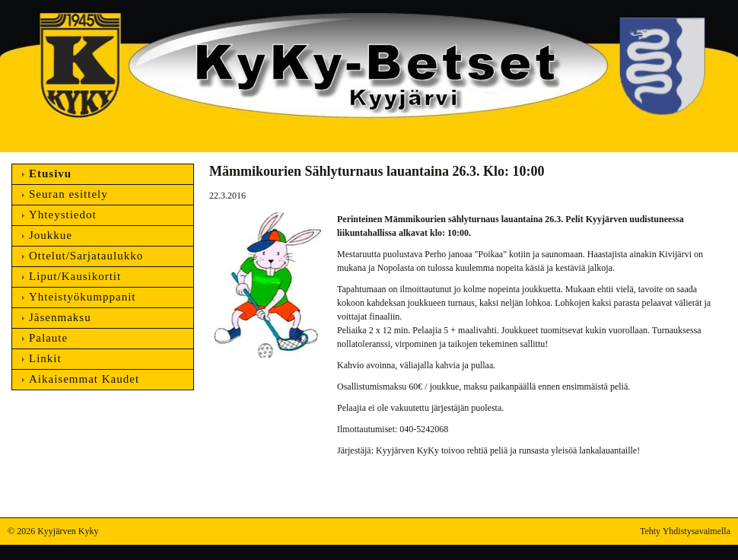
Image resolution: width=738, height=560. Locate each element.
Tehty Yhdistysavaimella (685, 531)
